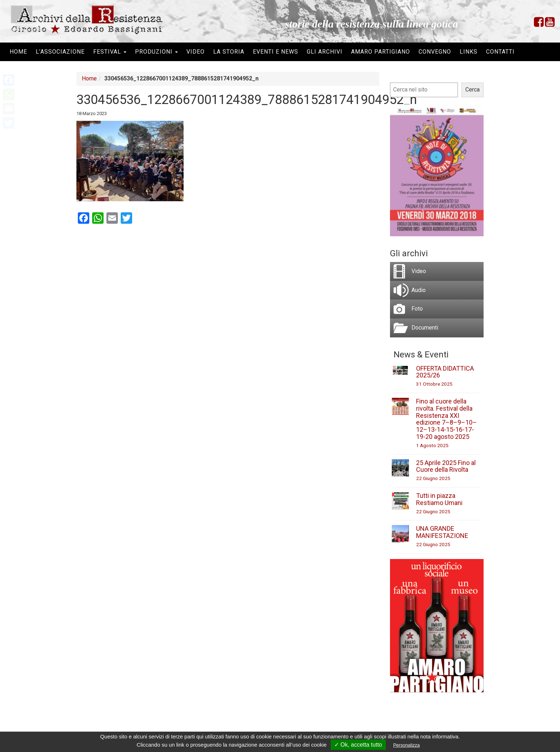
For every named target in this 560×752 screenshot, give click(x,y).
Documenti (425, 328)
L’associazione (60, 52)
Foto (417, 309)
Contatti (500, 52)
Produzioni (156, 52)
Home (18, 52)
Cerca (472, 90)
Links (469, 52)
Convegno (435, 52)
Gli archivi (325, 52)
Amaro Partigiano (381, 52)
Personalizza (406, 745)
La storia (229, 52)
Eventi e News (276, 52)
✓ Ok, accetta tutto (358, 745)
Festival (110, 52)
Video (196, 52)
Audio (419, 290)
